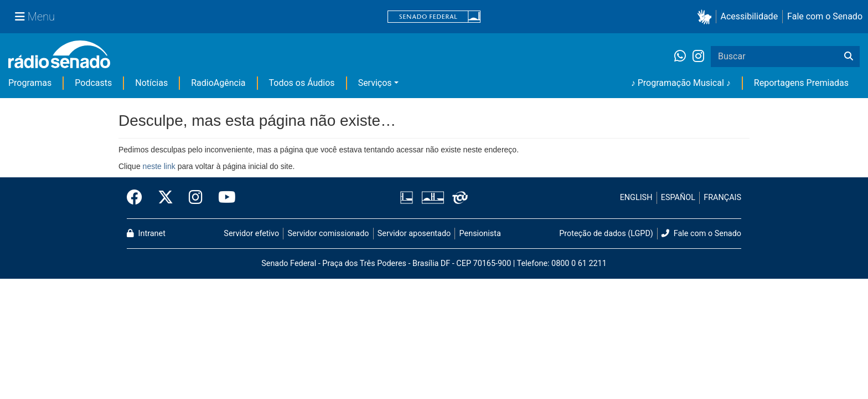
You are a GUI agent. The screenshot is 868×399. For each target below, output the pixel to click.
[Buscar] (849, 57)
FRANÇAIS (722, 198)
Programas (30, 83)
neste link (159, 166)
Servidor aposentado (414, 234)
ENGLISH (636, 198)
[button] (707, 17)
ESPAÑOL (678, 198)
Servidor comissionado (329, 234)
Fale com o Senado (825, 16)
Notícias (151, 83)
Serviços (375, 83)
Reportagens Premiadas (801, 83)
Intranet (146, 234)
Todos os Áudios (302, 83)
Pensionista (480, 234)
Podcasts (93, 83)
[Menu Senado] (35, 17)
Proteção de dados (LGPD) (606, 234)
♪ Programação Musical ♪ (681, 83)
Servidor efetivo (251, 234)
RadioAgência (218, 83)
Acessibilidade (750, 16)
